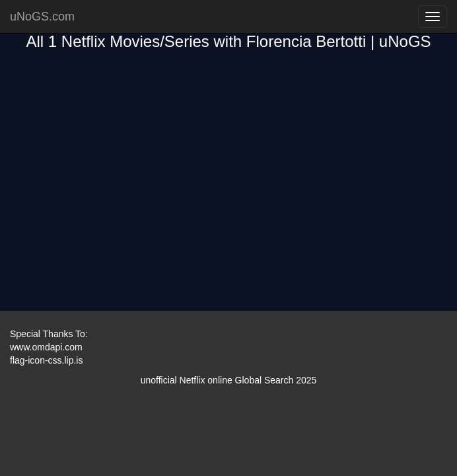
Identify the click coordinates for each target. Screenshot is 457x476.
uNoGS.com (42, 17)
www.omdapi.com (46, 347)
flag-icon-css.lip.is (46, 360)
